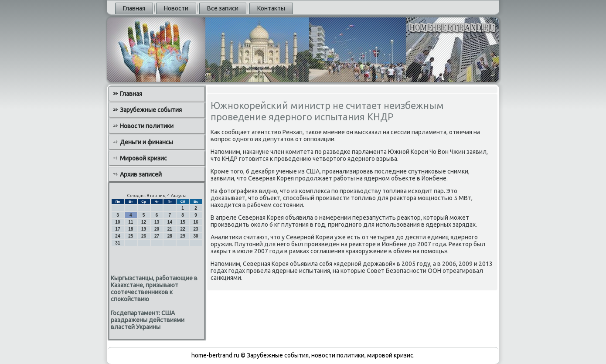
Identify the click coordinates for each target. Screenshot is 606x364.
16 (196, 222)
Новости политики (147, 126)
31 (117, 243)
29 (183, 236)
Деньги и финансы (146, 142)
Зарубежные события (151, 110)
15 (183, 222)
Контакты (271, 8)
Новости (176, 8)
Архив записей (141, 174)
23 (196, 229)
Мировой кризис (143, 158)
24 (117, 236)
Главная (134, 8)
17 (117, 229)
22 (183, 229)
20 (157, 229)
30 (196, 236)
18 (131, 229)
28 (170, 236)
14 (170, 222)
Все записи (223, 8)
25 (131, 236)
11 (131, 222)
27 (157, 236)
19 (144, 229)
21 (170, 229)
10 (117, 222)
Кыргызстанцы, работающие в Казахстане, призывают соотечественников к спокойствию (154, 289)
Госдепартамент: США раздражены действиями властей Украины (148, 320)
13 (157, 222)
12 (144, 222)
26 (144, 236)
